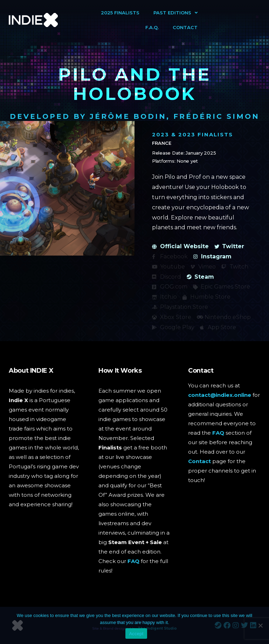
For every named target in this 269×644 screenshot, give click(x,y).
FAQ (133, 561)
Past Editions (175, 13)
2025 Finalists (120, 13)
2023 (161, 134)
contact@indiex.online (220, 395)
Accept (136, 634)
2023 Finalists (206, 134)
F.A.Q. (152, 27)
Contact (185, 27)
